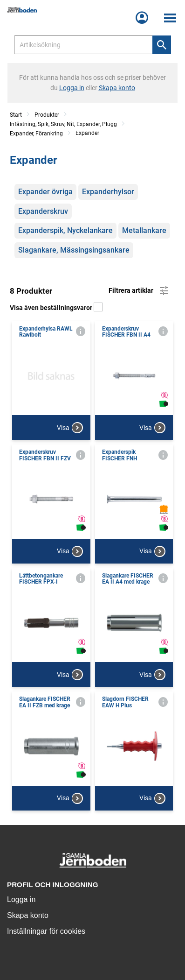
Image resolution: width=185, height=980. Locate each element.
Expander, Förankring (36, 134)
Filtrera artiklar (139, 291)
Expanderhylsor (108, 192)
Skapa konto (28, 915)
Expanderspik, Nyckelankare (65, 230)
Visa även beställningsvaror (56, 308)
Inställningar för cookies (46, 931)
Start (16, 115)
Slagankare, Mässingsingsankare (74, 250)
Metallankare (144, 230)
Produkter (47, 115)
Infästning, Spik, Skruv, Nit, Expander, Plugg (63, 124)
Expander (87, 133)
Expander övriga (45, 192)
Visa (70, 428)
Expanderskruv (43, 211)
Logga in (21, 899)
